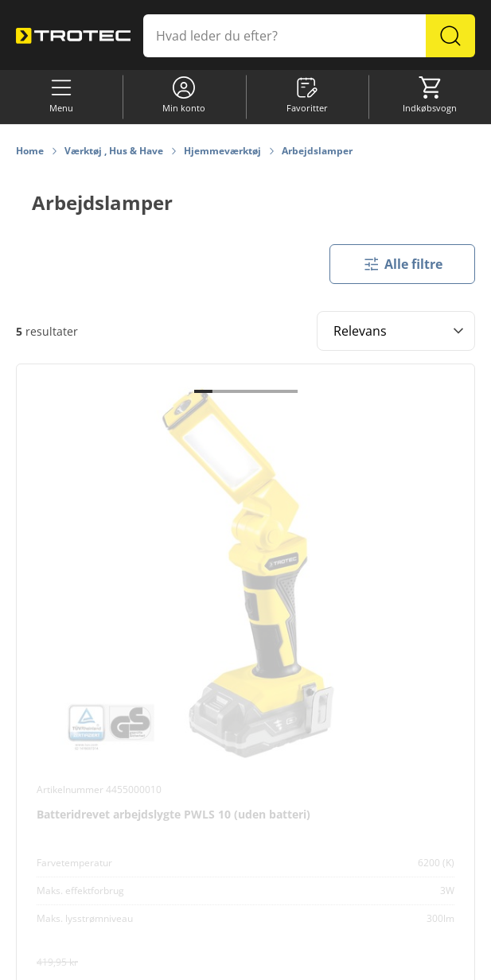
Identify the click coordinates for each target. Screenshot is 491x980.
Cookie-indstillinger (128, 961)
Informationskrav (221, 961)
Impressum (381, 961)
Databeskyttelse (307, 961)
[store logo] (73, 35)
